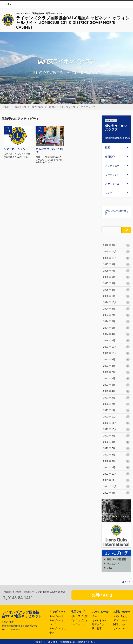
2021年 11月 (117, 480)
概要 (108, 147)
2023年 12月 (117, 347)
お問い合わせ (102, 595)
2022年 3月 (117, 461)
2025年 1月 (117, 296)
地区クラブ (21, 107)
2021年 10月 (117, 487)
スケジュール (112, 184)
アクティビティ (89, 107)
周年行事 (97, 628)
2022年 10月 (117, 429)
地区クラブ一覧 (79, 616)
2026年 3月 (117, 245)
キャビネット (57, 616)
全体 (95, 616)
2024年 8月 (117, 309)
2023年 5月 (117, 385)
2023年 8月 (117, 366)
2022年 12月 (117, 417)
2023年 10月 (117, 353)
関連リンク (119, 624)
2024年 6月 (117, 321)
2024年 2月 (117, 341)
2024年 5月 (117, 328)
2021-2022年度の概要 (116, 212)
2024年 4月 (117, 334)
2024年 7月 (117, 315)
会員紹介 (110, 157)
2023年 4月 (117, 391)
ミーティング (112, 175)
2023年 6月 (117, 379)
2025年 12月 (117, 252)
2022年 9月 (117, 436)
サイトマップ (121, 628)
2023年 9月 (117, 360)
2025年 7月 (117, 271)
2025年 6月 (117, 277)
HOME (5, 107)
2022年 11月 (117, 423)
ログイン (127, 582)
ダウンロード (121, 620)
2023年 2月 (117, 404)
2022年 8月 (117, 442)
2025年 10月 (117, 258)
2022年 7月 (117, 448)
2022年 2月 (117, 468)
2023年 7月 (117, 372)
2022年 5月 (117, 455)
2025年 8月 (117, 265)
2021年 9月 (117, 493)
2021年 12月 (117, 474)
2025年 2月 (117, 290)
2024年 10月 (117, 302)
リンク (109, 193)
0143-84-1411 (20, 598)
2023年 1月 (117, 410)
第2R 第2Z (38, 107)
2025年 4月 (117, 284)
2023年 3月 (117, 398)
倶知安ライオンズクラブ (62, 107)
